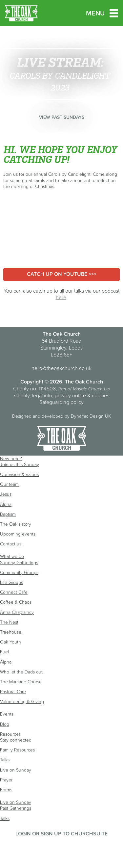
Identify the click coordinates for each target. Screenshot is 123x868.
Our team (9, 484)
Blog (5, 724)
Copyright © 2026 (41, 381)
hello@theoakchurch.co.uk (61, 368)
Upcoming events (18, 534)
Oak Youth (10, 642)
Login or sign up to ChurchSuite (61, 833)
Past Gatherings (16, 808)
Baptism (8, 514)
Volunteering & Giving (22, 701)
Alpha (6, 504)
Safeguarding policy (61, 402)
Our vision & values (19, 474)
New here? (11, 459)
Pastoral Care (13, 692)
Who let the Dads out (21, 672)
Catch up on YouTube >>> (62, 274)
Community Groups (19, 572)
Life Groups (11, 582)
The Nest (9, 622)
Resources (10, 734)
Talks (5, 760)
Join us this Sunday (20, 464)
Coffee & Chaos (16, 602)
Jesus (6, 494)
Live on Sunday (16, 770)
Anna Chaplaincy (17, 612)
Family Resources (17, 750)
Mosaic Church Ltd (92, 389)
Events (7, 714)
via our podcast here (88, 294)
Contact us (11, 544)
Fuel (4, 652)
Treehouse (11, 632)
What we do (12, 556)
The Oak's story (16, 524)
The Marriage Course (21, 682)
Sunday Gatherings (19, 563)
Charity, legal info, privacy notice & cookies (62, 395)
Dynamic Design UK (91, 416)
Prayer (6, 780)
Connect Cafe (14, 592)
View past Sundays (62, 117)
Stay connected (16, 740)
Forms (6, 790)
